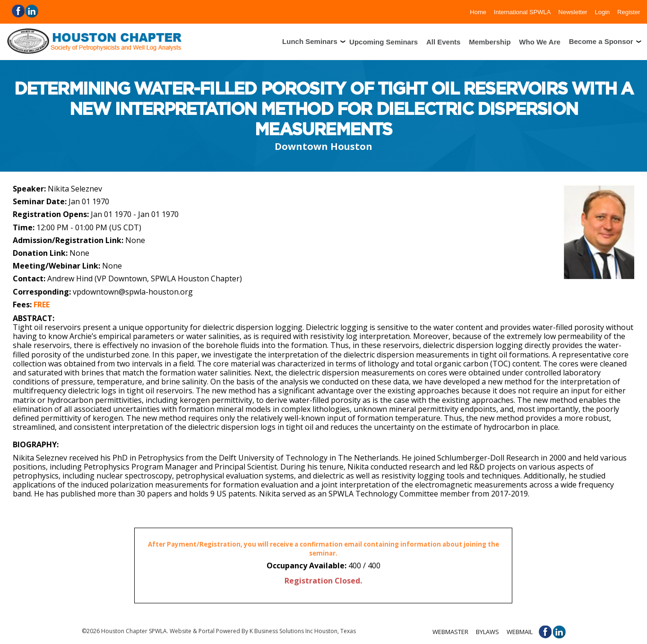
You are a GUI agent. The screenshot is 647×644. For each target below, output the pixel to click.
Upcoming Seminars (384, 41)
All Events (444, 41)
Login (602, 12)
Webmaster (450, 632)
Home (478, 12)
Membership (490, 41)
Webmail (520, 632)
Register (629, 12)
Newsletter (573, 12)
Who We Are (540, 41)
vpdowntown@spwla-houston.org (133, 292)
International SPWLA (522, 12)
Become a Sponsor (601, 41)
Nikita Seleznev (75, 189)
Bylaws (487, 632)
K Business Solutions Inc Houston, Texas (303, 631)
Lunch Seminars (310, 41)
